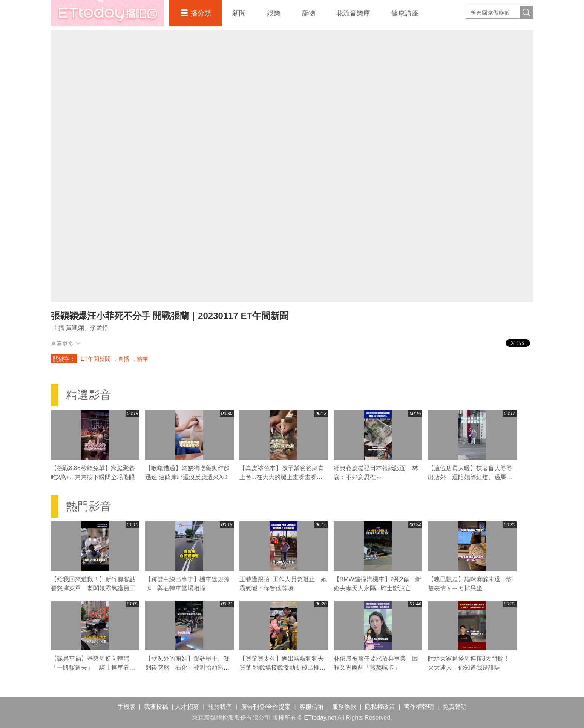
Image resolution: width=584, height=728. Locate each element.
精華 (143, 359)
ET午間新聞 (96, 359)
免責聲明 (455, 707)
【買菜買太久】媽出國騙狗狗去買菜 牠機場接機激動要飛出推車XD (282, 667)
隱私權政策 (380, 707)
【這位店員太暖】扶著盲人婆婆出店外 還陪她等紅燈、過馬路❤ (470, 477)
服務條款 (344, 707)
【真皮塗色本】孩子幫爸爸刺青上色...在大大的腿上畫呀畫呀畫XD (282, 477)
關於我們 (220, 707)
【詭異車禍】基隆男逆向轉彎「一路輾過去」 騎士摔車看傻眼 (93, 667)
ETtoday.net (320, 718)
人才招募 (187, 707)
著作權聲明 (419, 707)
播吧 (107, 13)
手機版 (126, 707)
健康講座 (405, 13)
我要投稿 (156, 707)
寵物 (308, 13)
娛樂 (274, 13)
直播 (124, 359)
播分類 (201, 13)
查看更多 (66, 344)
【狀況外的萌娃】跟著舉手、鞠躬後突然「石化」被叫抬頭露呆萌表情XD (187, 667)
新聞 (239, 13)
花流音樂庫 (353, 13)
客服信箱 (311, 707)
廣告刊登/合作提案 (266, 707)
